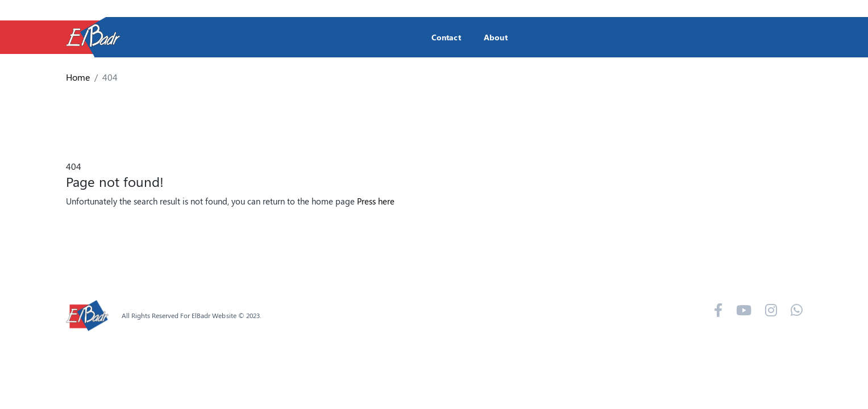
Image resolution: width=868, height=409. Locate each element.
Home (78, 77)
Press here (376, 201)
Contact (446, 37)
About (496, 37)
